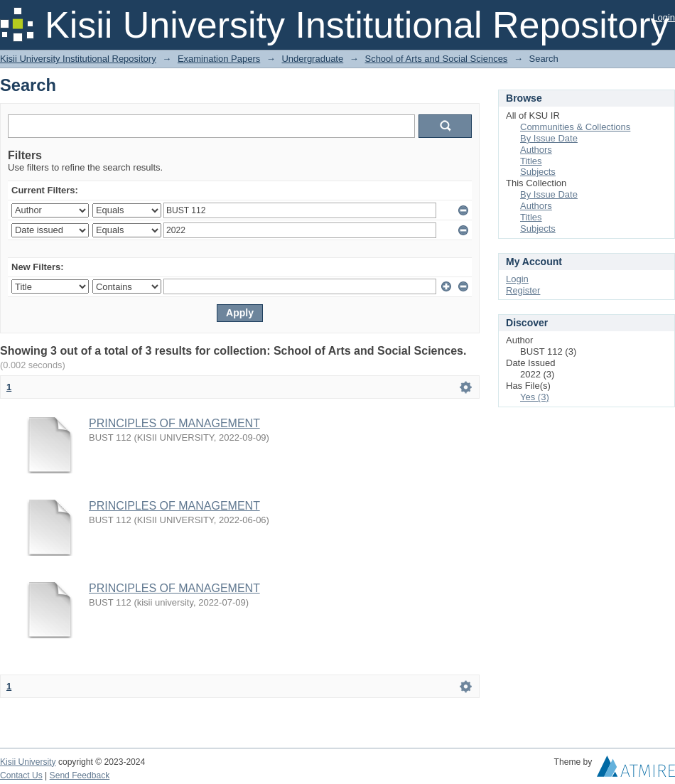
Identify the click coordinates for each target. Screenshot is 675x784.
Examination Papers (219, 59)
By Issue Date (549, 138)
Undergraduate (312, 59)
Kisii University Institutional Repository (78, 59)
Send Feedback (80, 775)
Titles (531, 161)
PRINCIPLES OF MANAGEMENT (174, 423)
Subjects (538, 172)
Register (523, 290)
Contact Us (21, 775)
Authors (536, 150)
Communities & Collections (575, 127)
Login (664, 17)
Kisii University (28, 762)
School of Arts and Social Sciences (436, 59)
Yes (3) (535, 397)
